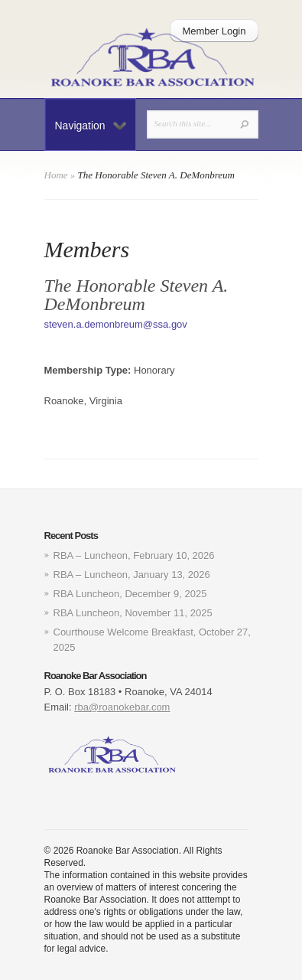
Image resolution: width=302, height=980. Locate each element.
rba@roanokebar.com (122, 707)
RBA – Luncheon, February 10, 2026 (134, 555)
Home (56, 175)
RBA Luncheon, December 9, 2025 (130, 594)
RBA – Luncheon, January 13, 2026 (132, 575)
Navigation (91, 126)
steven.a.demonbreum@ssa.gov (116, 324)
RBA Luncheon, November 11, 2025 (133, 613)
